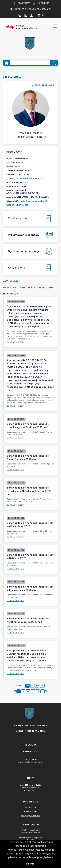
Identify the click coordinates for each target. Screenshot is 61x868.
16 (38, 691)
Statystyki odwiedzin (30, 816)
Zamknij (30, 864)
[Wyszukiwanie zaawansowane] (30, 63)
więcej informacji (43, 85)
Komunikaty (28, 288)
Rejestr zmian (31, 811)
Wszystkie (10, 288)
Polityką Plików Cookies (21, 850)
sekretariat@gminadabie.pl (28, 178)
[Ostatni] (46, 691)
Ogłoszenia (46, 288)
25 (32, 686)
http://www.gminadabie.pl (34, 201)
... (33, 691)
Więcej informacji (17, 205)
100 (42, 686)
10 (28, 686)
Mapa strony (21, 3)
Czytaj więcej (15, 342)
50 (37, 686)
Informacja (11, 294)
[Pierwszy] (15, 691)
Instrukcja (41, 3)
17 (43, 691)
